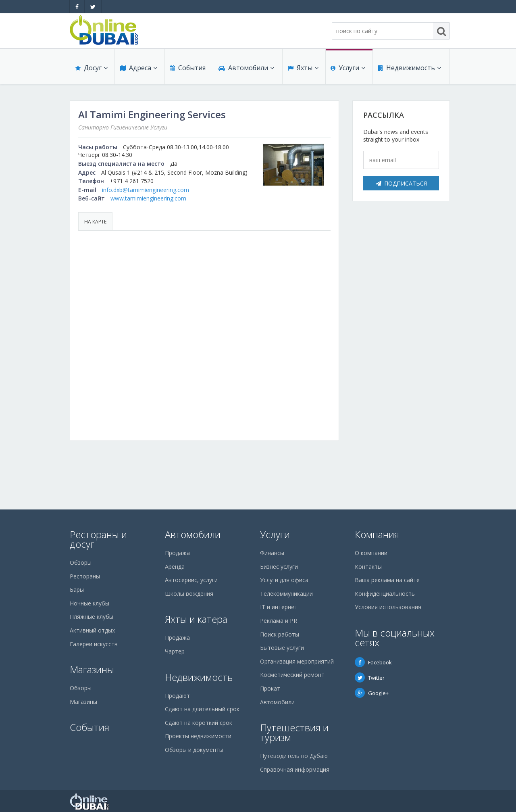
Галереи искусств (94, 644)
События (187, 69)
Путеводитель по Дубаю (294, 756)
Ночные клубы (89, 603)
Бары (77, 590)
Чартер (175, 651)
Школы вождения (189, 594)
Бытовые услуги (282, 648)
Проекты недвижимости (198, 736)
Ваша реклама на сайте (387, 580)
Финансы (272, 553)
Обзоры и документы (194, 750)
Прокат (270, 688)
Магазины (92, 669)
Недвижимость (409, 69)
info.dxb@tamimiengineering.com (146, 190)
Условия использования (388, 607)
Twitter (370, 678)
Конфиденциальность (385, 594)
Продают (177, 696)
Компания (377, 534)
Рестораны (85, 576)
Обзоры (81, 563)
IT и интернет (279, 607)
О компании (371, 553)
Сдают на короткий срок (199, 723)
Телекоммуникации (286, 594)
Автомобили (246, 69)
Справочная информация (295, 769)
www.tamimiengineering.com (148, 198)
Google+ (372, 693)
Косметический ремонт (292, 675)
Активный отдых (92, 630)
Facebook (373, 662)
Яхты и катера (196, 619)
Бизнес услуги (279, 567)
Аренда (175, 567)
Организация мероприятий (297, 661)
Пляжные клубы (92, 617)
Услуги (348, 69)
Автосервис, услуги (191, 580)
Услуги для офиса (284, 580)
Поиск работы (280, 634)
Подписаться (401, 183)
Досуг (91, 69)
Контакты (368, 567)
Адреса (138, 69)
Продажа (177, 553)
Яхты (303, 69)
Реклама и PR (279, 621)
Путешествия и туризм (294, 732)
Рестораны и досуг (98, 539)
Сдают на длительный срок (202, 709)
